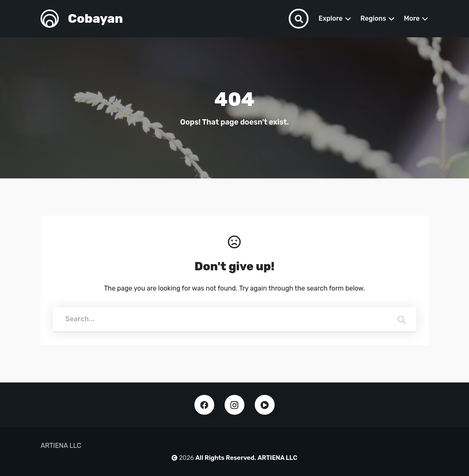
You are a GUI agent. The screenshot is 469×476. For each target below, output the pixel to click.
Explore (330, 18)
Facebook (204, 405)
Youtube (265, 405)
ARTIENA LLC (278, 458)
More (412, 18)
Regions (373, 18)
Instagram (234, 405)
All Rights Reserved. (226, 458)
